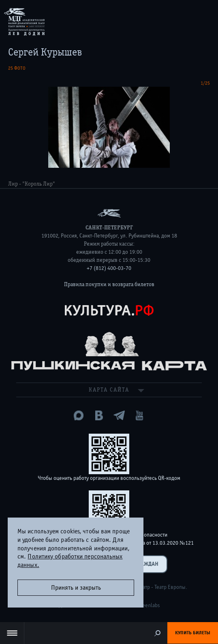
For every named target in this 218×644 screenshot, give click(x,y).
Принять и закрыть (76, 588)
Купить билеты (193, 633)
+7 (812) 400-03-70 (109, 268)
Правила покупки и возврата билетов (109, 285)
